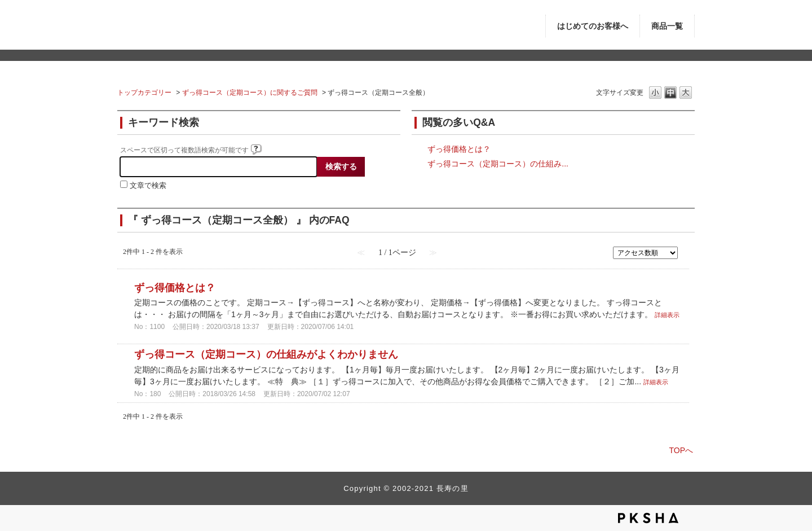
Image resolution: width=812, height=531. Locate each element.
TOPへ (681, 450)
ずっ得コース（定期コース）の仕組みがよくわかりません (266, 354)
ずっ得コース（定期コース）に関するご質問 (250, 93)
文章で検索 (148, 186)
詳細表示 (667, 315)
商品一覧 (667, 26)
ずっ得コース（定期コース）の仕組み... (498, 164)
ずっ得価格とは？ (459, 149)
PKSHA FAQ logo (648, 518)
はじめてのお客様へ (593, 26)
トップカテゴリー (144, 93)
